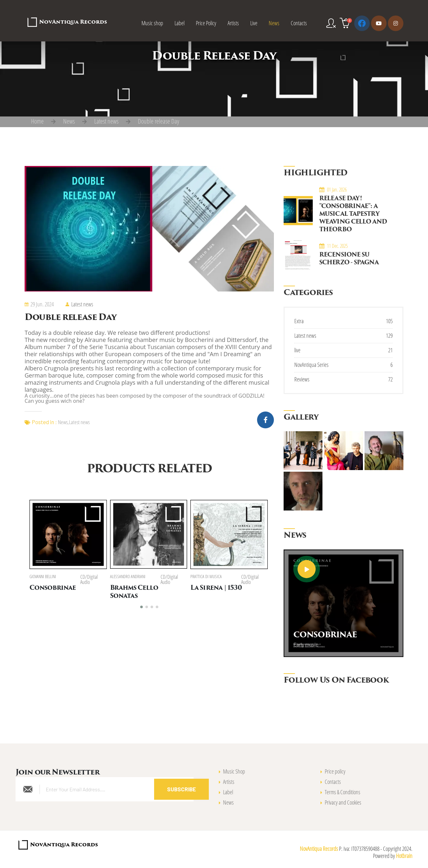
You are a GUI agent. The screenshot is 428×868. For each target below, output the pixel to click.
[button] (141, 606)
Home (37, 121)
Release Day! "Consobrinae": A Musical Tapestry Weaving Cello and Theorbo (353, 214)
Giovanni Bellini (43, 577)
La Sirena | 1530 (217, 589)
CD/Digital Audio (89, 580)
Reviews (302, 379)
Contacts (299, 23)
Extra (299, 321)
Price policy (335, 771)
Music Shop (234, 771)
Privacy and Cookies (343, 802)
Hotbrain (404, 856)
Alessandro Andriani (128, 577)
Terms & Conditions (343, 792)
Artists (233, 23)
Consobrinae (53, 589)
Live (254, 23)
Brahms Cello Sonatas (149, 589)
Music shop (152, 23)
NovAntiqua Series (311, 365)
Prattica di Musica (207, 577)
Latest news (106, 121)
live (297, 350)
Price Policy (206, 23)
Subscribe (181, 789)
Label (180, 23)
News (274, 23)
